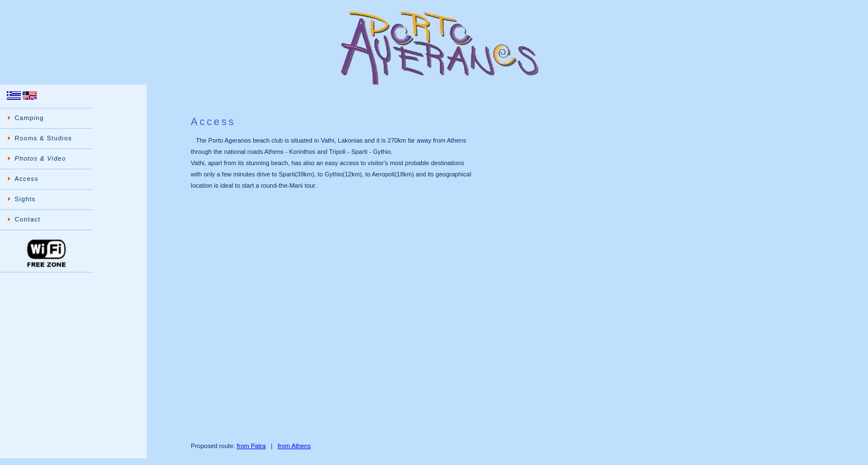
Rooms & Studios (43, 138)
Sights (25, 199)
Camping (29, 118)
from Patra (251, 446)
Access (27, 179)
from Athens (294, 446)
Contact (28, 219)
